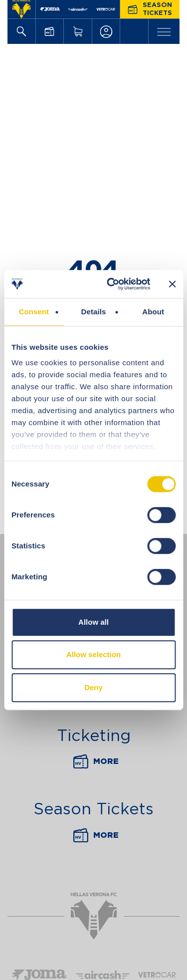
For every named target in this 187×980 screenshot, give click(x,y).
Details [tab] (94, 312)
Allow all (93, 622)
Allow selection (93, 654)
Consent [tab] (34, 312)
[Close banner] (172, 284)
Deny (93, 687)
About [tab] (153, 312)
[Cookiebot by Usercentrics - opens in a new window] (111, 284)
